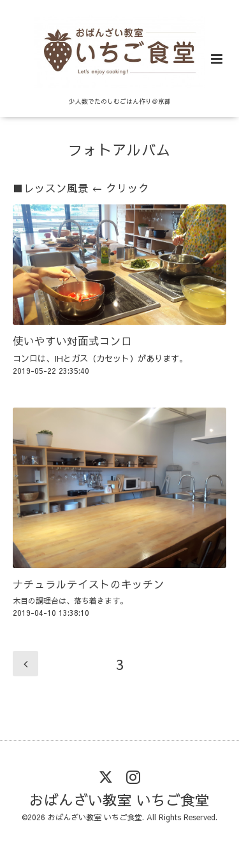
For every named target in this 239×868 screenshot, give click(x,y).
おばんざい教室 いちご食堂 (119, 800)
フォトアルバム (119, 149)
